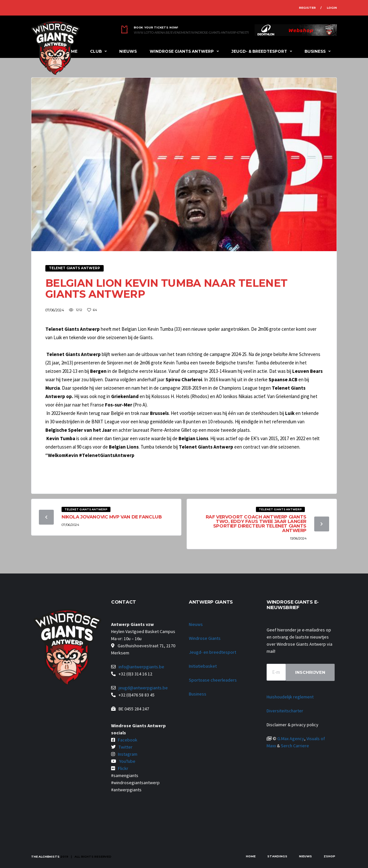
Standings (277, 856)
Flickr (123, 768)
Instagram (128, 754)
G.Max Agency (291, 739)
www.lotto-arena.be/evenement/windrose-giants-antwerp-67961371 (191, 33)
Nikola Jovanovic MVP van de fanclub (112, 517)
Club (96, 51)
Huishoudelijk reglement (290, 697)
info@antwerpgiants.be (141, 667)
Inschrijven (310, 672)
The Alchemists (45, 857)
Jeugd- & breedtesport (259, 51)
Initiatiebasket (203, 666)
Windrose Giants (205, 638)
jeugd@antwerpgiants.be (143, 688)
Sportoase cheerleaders (213, 680)
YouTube (127, 761)
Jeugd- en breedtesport (213, 652)
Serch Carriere (295, 746)
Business (315, 51)
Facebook (128, 740)
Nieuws (128, 51)
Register (307, 8)
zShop (329, 856)
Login (332, 8)
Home (251, 856)
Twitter (126, 747)
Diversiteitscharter (285, 711)
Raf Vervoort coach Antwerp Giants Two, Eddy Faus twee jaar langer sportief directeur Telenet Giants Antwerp (256, 524)
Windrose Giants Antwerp (182, 51)
